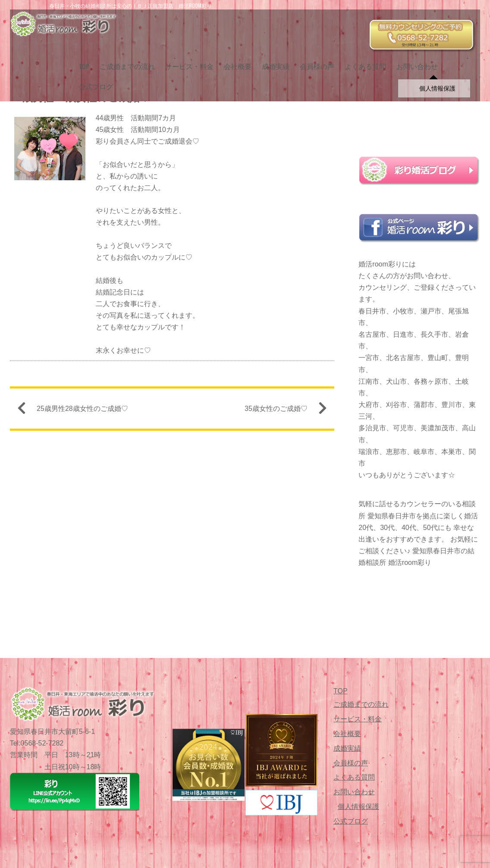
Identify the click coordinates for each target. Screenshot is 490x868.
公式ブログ (92, 81)
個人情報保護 (358, 807)
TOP (80, 61)
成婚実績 (272, 61)
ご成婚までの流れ (124, 61)
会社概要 (234, 61)
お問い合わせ (414, 61)
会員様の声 (314, 61)
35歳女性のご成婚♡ (282, 411)
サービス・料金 (186, 61)
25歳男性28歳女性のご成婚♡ (76, 411)
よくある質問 (362, 61)
